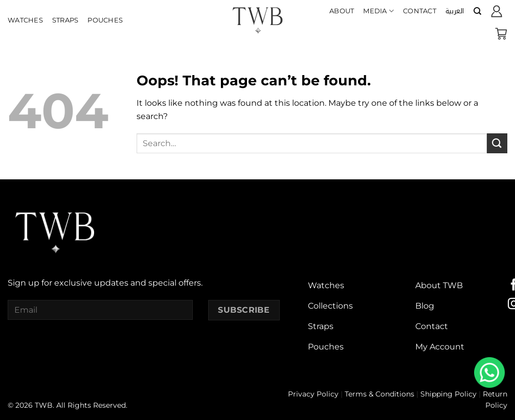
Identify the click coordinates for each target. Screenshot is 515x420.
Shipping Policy (449, 394)
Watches (25, 20)
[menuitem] (455, 11)
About (342, 11)
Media (378, 11)
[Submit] (497, 143)
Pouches (105, 20)
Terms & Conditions (379, 394)
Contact (420, 11)
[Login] (497, 11)
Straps (65, 20)
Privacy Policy (313, 394)
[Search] (477, 11)
